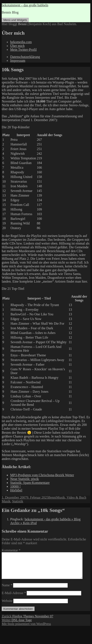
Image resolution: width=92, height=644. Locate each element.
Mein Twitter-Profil (23, 50)
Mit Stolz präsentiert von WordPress (26, 629)
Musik (6, 501)
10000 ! (15, 486)
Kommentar (11, 550)
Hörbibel (16, 490)
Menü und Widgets (15, 20)
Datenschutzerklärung (25, 57)
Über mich (17, 46)
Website (7, 606)
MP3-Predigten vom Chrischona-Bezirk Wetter (42, 475)
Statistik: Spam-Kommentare (30, 483)
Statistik (18, 501)
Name (7, 590)
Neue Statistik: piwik (24, 479)
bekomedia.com (21, 42)
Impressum (18, 61)
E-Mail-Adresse (14, 598)
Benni (52, 497)
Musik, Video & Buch (71, 497)
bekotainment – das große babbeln (25, 5)
